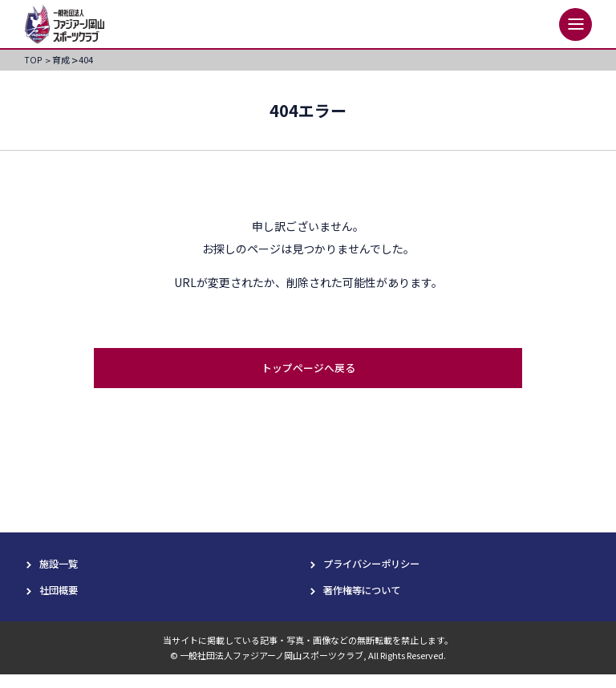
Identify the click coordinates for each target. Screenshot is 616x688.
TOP (37, 61)
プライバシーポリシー (379, 574)
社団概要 (62, 602)
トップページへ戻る (308, 378)
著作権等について (368, 602)
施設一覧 (62, 574)
